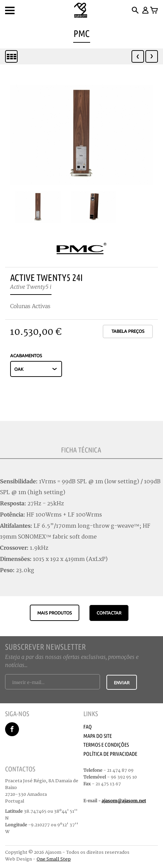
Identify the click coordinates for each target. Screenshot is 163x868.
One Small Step (54, 859)
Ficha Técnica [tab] (81, 450)
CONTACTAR (109, 613)
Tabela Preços (128, 331)
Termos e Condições (106, 745)
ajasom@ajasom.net (124, 801)
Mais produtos (55, 613)
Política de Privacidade (110, 754)
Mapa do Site (98, 736)
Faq (88, 727)
